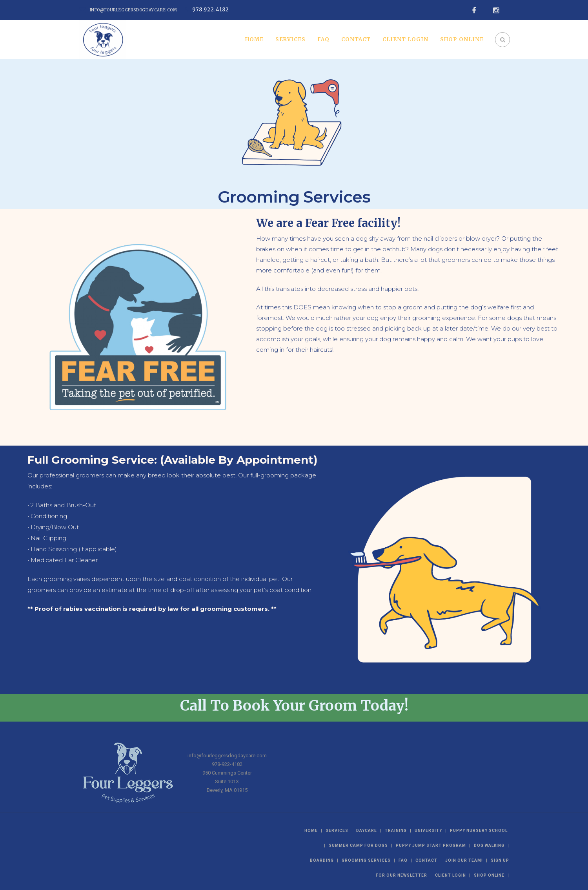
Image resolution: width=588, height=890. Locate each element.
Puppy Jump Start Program (431, 845)
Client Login (405, 39)
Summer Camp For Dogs (358, 845)
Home (254, 39)
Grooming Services (366, 860)
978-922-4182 (227, 764)
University (428, 831)
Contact (356, 39)
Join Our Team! (464, 860)
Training (396, 831)
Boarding (322, 860)
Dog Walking (489, 845)
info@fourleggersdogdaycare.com (134, 10)
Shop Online (462, 39)
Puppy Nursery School (479, 831)
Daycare (367, 831)
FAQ (323, 39)
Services (290, 39)
